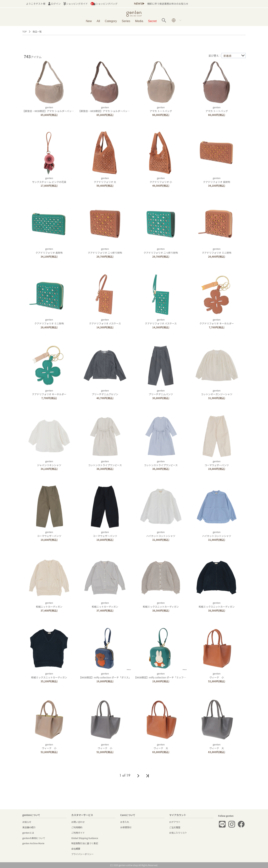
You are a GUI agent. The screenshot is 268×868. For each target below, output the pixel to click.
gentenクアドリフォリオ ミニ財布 (217, 251)
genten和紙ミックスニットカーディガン (161, 605)
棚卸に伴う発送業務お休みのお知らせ (168, 4)
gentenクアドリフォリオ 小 (161, 180)
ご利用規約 (77, 827)
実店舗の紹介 (29, 827)
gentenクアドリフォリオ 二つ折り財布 (105, 251)
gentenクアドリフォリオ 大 (105, 180)
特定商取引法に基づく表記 (85, 843)
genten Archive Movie (33, 843)
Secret (152, 21)
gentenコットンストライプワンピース (105, 463)
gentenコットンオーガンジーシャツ (217, 392)
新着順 (227, 56)
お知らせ (27, 822)
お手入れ (125, 822)
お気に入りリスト (178, 833)
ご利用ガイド (78, 833)
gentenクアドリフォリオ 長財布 (217, 180)
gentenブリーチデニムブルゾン (105, 392)
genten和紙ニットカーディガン (49, 605)
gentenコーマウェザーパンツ (217, 463)
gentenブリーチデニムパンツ (161, 392)
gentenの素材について (34, 838)
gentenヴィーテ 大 (161, 746)
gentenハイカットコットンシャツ (161, 534)
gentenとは (28, 833)
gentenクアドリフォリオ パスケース (105, 321)
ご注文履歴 (175, 827)
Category (111, 21)
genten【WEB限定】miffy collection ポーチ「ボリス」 (105, 675)
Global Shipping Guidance (85, 838)
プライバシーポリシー (82, 854)
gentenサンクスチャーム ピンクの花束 (49, 180)
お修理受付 (126, 827)
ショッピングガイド (76, 4)
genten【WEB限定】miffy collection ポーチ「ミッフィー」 (162, 675)
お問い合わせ (78, 822)
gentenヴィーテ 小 (217, 675)
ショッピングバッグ (104, 4)
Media (139, 21)
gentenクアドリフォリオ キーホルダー (217, 321)
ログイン (54, 4)
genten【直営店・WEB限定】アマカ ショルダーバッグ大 (49, 109)
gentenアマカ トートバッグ (161, 109)
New (89, 21)
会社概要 (76, 849)
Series (126, 21)
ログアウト (175, 822)
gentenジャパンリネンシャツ (49, 463)
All (98, 21)
